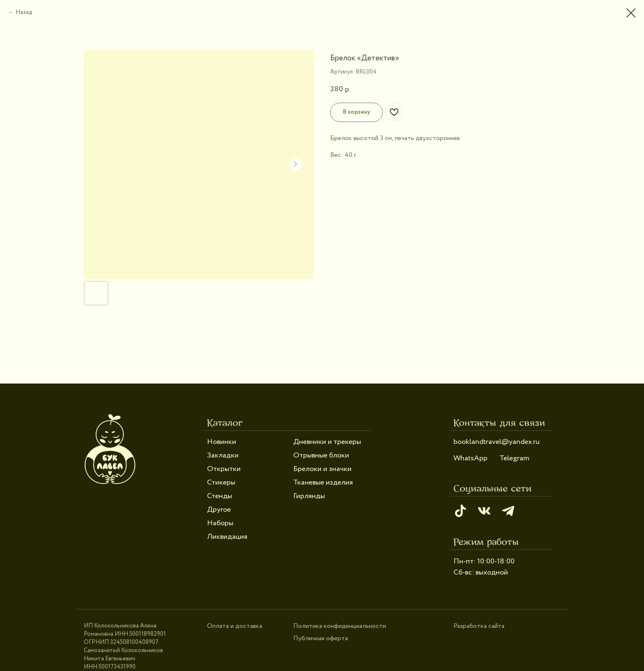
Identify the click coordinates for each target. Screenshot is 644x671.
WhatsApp (470, 458)
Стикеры (221, 483)
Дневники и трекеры (327, 442)
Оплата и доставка (235, 626)
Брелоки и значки (322, 469)
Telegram (514, 458)
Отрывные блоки (321, 455)
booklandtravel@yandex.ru (497, 442)
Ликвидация (227, 537)
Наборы (220, 523)
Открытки (224, 469)
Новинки (222, 442)
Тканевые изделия (323, 483)
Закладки (223, 455)
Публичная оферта (321, 638)
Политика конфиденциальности (340, 626)
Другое (219, 510)
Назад (24, 12)
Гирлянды (309, 496)
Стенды (220, 496)
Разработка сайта (479, 626)
